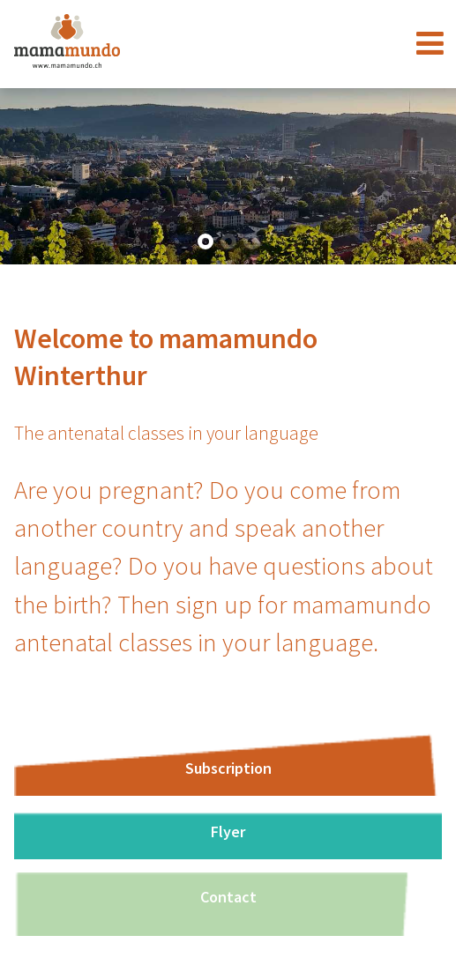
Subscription (228, 768)
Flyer (228, 832)
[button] (206, 241)
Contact (228, 897)
